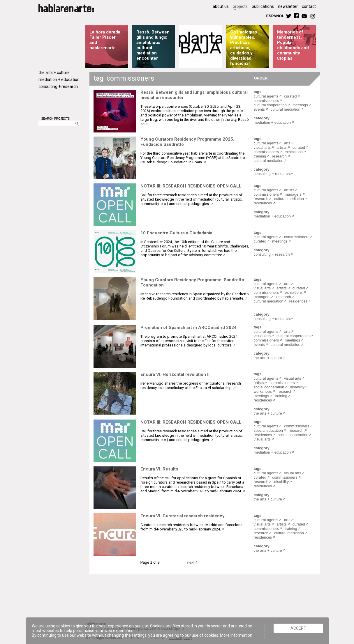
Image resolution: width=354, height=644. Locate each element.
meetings (300, 105)
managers (293, 194)
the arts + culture (54, 72)
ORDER (261, 78)
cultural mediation (286, 109)
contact (309, 6)
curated (290, 96)
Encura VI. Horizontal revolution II (175, 374)
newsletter (288, 6)
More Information (236, 635)
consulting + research (58, 86)
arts (287, 143)
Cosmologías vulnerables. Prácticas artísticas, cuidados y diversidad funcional (244, 48)
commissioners (266, 101)
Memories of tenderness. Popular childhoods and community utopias (293, 45)
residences (263, 203)
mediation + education (59, 79)
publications (263, 6)
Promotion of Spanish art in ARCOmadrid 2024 (189, 328)
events (259, 109)
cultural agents (266, 96)
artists (282, 147)
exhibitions (294, 152)
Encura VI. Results (159, 469)
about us (221, 6)
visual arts (262, 147)
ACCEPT (298, 628)
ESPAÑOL (275, 16)
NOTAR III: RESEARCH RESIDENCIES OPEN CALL (191, 186)
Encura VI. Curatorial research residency (183, 516)
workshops (263, 391)
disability (297, 387)
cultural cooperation (270, 105)
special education (268, 430)
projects (240, 6)
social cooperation (269, 387)
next (191, 562)
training (260, 156)
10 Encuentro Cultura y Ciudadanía (176, 233)
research (279, 156)
